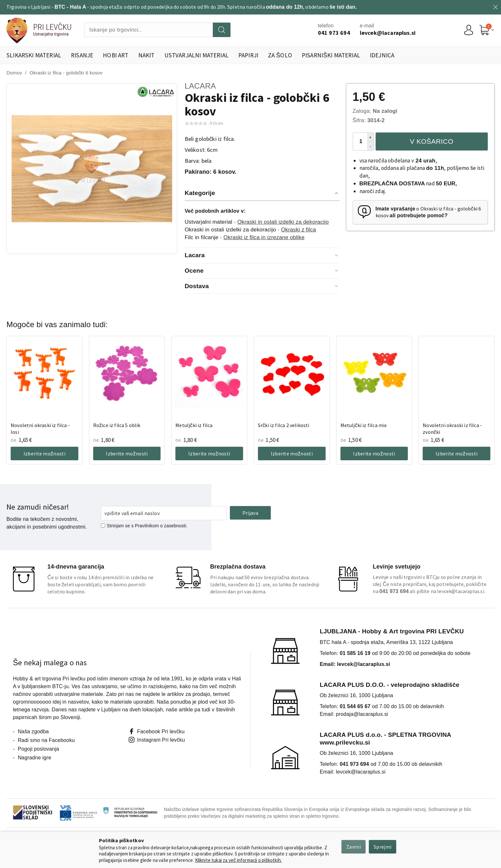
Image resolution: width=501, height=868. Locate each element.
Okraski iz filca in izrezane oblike (264, 237)
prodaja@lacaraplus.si (362, 714)
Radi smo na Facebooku (46, 740)
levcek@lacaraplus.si (461, 591)
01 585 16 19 (355, 653)
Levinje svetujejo (397, 567)
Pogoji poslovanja (38, 749)
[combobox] (148, 30)
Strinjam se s (117, 526)
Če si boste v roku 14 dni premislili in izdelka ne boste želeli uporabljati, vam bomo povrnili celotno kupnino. (100, 584)
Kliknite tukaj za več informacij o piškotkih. (239, 860)
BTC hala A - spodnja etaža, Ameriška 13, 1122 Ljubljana (386, 642)
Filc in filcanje (202, 237)
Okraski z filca (299, 230)
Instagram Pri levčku (161, 740)
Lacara (200, 86)
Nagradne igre (34, 758)
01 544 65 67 (355, 706)
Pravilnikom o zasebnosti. (161, 526)
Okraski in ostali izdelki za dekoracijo (283, 222)
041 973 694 (354, 764)
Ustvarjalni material (209, 222)
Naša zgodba (33, 731)
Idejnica (382, 55)
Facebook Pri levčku (161, 731)
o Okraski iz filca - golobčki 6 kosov (428, 212)
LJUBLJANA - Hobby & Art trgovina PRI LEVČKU (392, 631)
